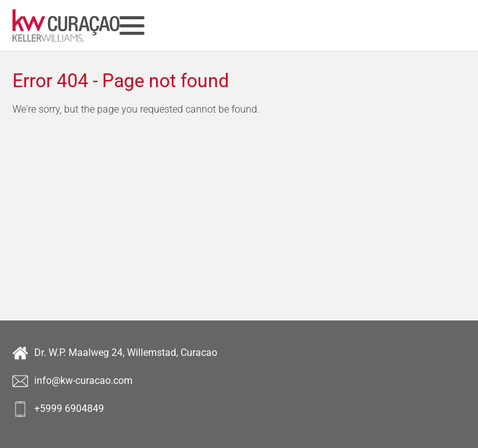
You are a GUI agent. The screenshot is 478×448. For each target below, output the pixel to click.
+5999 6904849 (58, 409)
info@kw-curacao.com (73, 381)
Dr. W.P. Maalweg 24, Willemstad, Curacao (115, 353)
